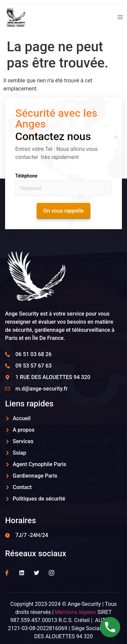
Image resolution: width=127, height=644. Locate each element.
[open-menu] (118, 18)
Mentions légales (75, 612)
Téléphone (26, 176)
